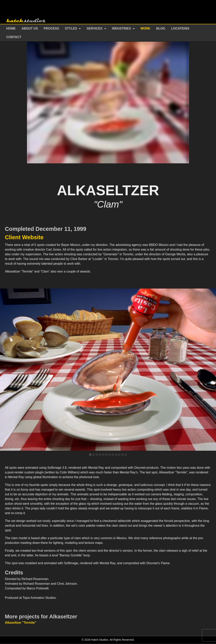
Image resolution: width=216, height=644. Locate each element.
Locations (180, 28)
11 (122, 455)
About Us (30, 28)
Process (51, 28)
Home (11, 28)
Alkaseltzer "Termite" (21, 623)
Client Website (24, 237)
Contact (14, 37)
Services (95, 28)
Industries (121, 28)
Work (146, 28)
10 (119, 455)
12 (126, 455)
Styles (71, 28)
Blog (161, 28)
